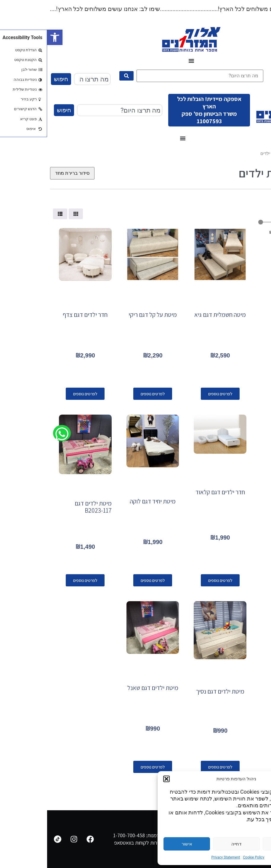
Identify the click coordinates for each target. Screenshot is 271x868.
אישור (140, 844)
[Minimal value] (238, 222)
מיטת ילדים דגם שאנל (106, 688)
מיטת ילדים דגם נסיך (173, 691)
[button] (8, 37)
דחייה (189, 844)
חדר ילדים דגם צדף (38, 315)
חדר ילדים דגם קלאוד (173, 492)
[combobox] (45, 79)
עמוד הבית (258, 153)
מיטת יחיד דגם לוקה (106, 501)
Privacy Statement (178, 857)
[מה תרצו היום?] (153, 76)
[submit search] (79, 76)
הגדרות (239, 844)
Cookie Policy (207, 857)
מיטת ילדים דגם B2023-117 (46, 507)
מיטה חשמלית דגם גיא (173, 315)
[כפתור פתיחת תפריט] (144, 61)
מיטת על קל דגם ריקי (106, 315)
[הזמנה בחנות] (25, 173)
